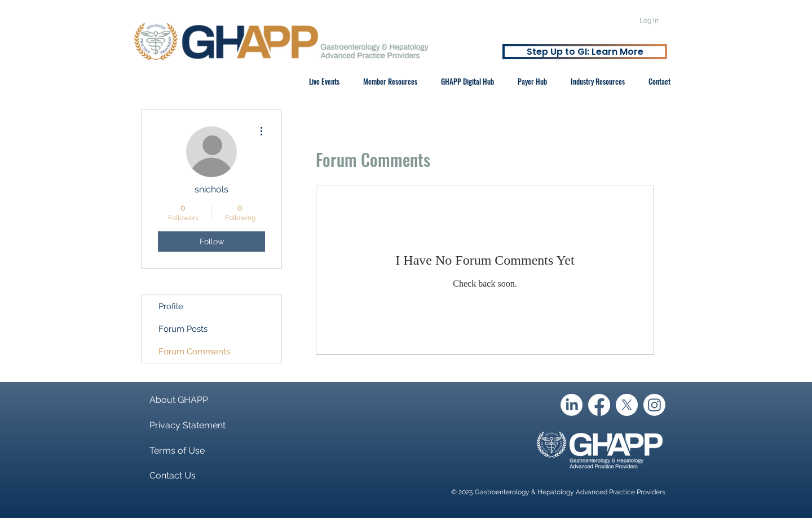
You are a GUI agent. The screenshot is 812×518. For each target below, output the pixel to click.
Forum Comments (194, 352)
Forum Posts (183, 329)
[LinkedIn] (572, 405)
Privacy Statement (187, 425)
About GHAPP (179, 400)
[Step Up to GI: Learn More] (585, 52)
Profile (171, 306)
